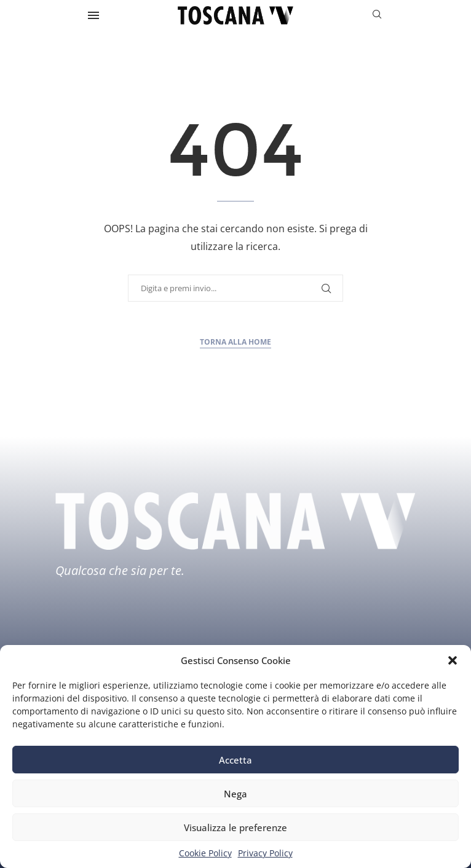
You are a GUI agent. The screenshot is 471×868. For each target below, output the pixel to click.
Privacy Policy (265, 853)
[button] (453, 660)
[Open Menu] (93, 15)
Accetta (235, 760)
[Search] (377, 16)
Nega (235, 794)
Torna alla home (235, 342)
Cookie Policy (205, 853)
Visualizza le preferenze (235, 827)
